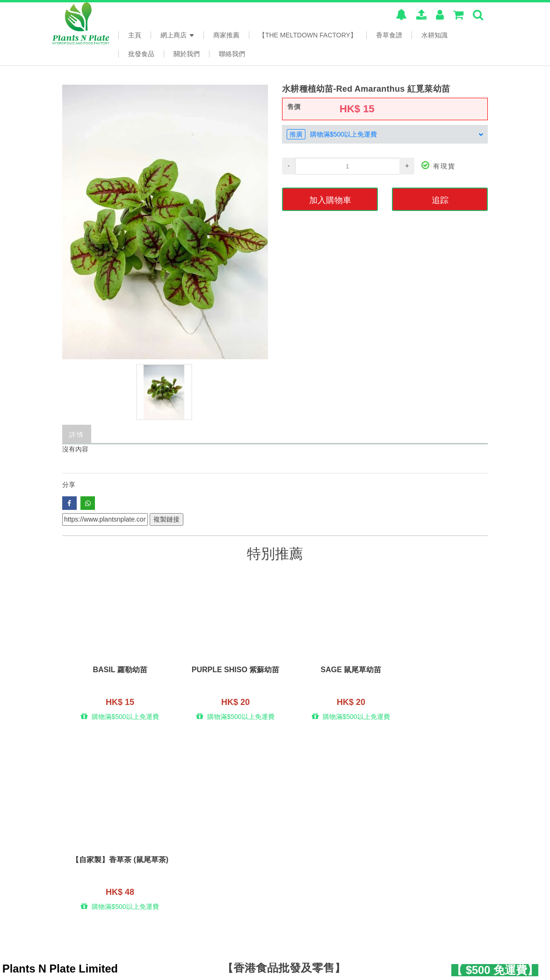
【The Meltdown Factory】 (308, 35)
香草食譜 (389, 35)
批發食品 (141, 54)
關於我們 (187, 54)
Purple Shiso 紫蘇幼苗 (222, 671)
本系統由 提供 (95, 968)
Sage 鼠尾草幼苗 (328, 671)
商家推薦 (226, 35)
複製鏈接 (166, 519)
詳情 (77, 434)
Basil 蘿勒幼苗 (116, 671)
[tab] (385, 134)
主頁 (135, 35)
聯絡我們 (232, 54)
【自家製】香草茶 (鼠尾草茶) (434, 675)
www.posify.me (470, 967)
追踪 (440, 199)
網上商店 (177, 35)
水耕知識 (434, 35)
